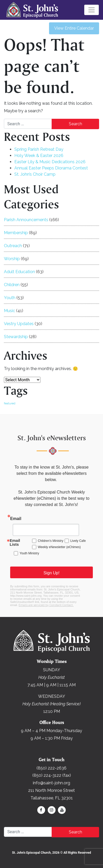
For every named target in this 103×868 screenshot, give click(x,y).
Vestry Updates (19, 324)
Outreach (13, 246)
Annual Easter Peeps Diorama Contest (51, 168)
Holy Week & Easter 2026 (39, 156)
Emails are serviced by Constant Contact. (46, 605)
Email (16, 519)
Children (12, 285)
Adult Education (19, 272)
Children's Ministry (51, 541)
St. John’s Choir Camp (35, 174)
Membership (16, 233)
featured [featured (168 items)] (10, 403)
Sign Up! (51, 573)
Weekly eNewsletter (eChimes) (59, 547)
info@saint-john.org (51, 783)
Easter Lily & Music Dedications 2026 (50, 162)
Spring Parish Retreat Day (39, 149)
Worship (12, 259)
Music (10, 311)
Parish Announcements (26, 220)
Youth (10, 298)
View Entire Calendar (74, 28)
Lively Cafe (78, 541)
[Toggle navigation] (92, 10)
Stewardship (16, 337)
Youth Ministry (29, 553)
